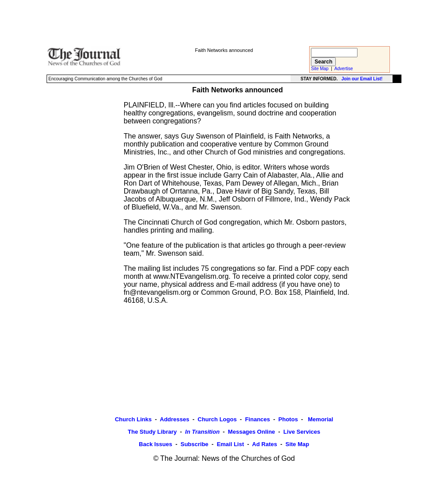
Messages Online (252, 432)
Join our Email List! (362, 79)
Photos (288, 419)
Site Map (320, 69)
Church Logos (217, 419)
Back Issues (155, 444)
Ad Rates (264, 444)
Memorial (320, 419)
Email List (230, 444)
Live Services (302, 432)
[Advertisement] (224, 23)
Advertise (344, 69)
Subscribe (195, 444)
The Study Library (152, 432)
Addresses (174, 419)
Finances (257, 419)
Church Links (133, 419)
